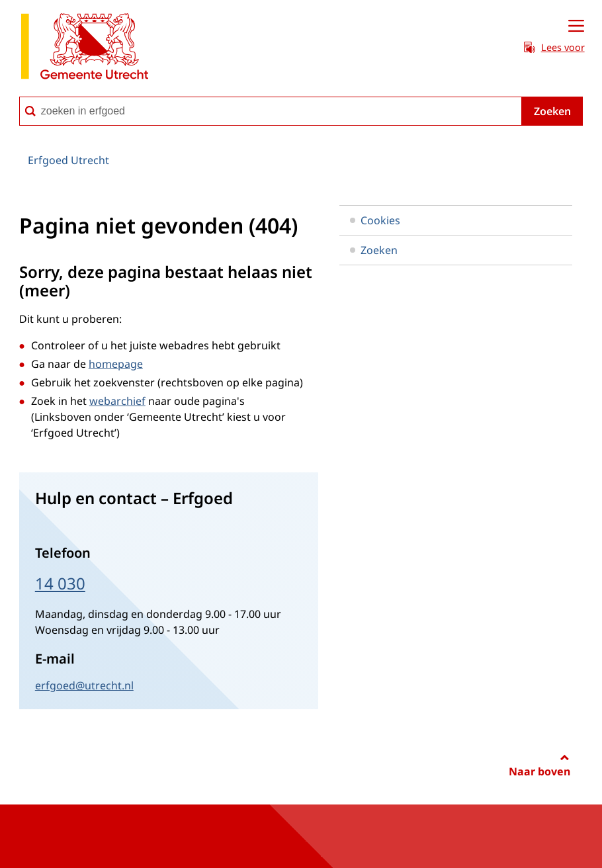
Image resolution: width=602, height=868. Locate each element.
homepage (116, 364)
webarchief (117, 401)
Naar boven (539, 771)
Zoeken (552, 111)
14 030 (60, 583)
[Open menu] (576, 26)
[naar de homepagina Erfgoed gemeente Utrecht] (85, 49)
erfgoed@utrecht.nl (84, 685)
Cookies (375, 220)
